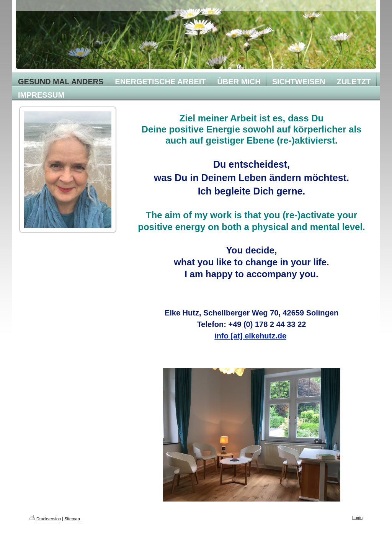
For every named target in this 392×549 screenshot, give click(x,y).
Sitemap (72, 519)
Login (357, 518)
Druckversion (45, 519)
